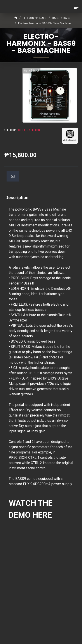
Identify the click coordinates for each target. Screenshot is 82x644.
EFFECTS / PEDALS (35, 18)
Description (17, 198)
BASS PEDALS (61, 18)
